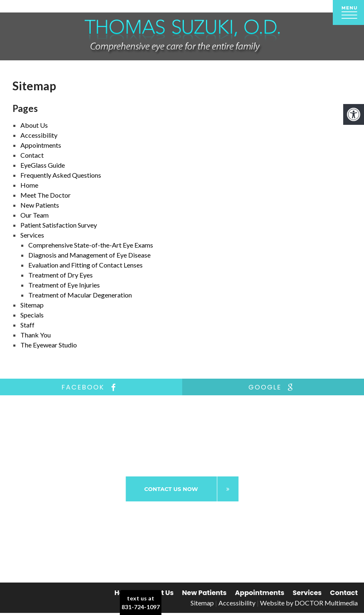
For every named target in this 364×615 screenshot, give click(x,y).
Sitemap (32, 305)
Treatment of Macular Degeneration (80, 295)
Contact (344, 593)
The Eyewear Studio (49, 345)
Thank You (36, 335)
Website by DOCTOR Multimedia (309, 603)
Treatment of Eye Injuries (64, 285)
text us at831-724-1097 (141, 603)
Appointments (260, 593)
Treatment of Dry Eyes (61, 275)
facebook (91, 387)
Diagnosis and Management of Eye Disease (89, 255)
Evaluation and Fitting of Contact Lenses (85, 265)
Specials (32, 315)
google (273, 387)
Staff (27, 325)
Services (307, 593)
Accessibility (237, 603)
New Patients (204, 593)
